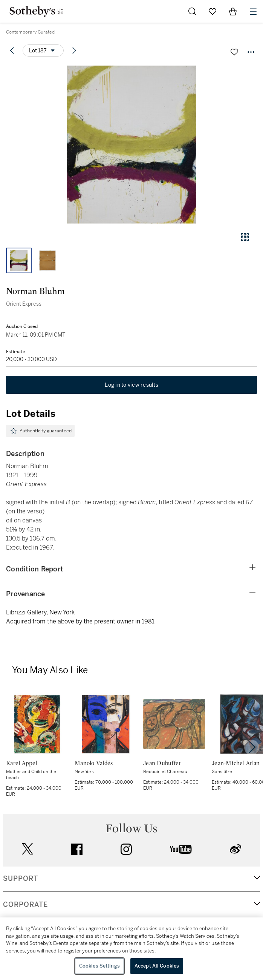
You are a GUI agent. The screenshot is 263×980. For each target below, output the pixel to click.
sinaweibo (235, 849)
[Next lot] (74, 51)
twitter (28, 849)
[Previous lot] (12, 51)
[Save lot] (234, 52)
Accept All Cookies (157, 966)
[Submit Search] (192, 11)
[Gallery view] (245, 237)
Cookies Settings (99, 966)
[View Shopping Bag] (233, 11)
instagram (126, 849)
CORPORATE (25, 905)
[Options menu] (43, 51)
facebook (77, 849)
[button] (131, 145)
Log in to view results (131, 385)
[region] (131, 949)
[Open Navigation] (253, 11)
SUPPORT (21, 879)
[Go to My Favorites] (213, 11)
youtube (181, 849)
